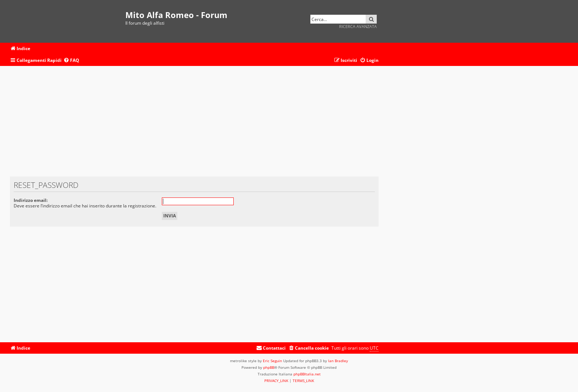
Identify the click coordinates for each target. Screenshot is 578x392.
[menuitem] (71, 61)
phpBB (269, 367)
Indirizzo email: (31, 200)
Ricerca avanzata (358, 26)
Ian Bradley (338, 361)
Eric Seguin (272, 361)
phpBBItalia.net (307, 374)
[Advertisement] (194, 125)
